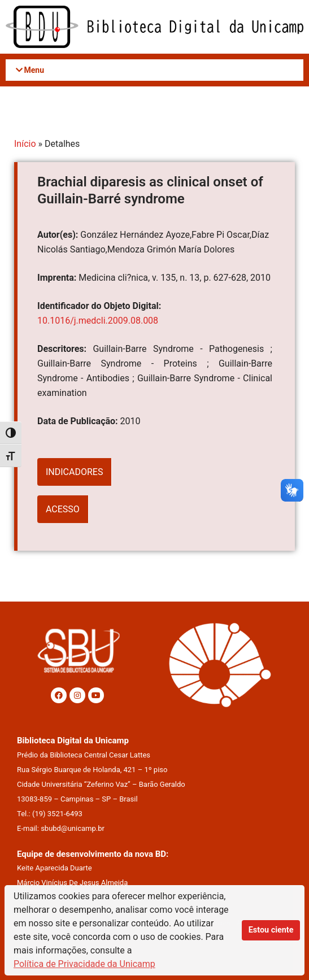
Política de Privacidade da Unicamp (84, 964)
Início (25, 144)
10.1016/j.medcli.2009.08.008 (98, 321)
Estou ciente (271, 930)
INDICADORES (74, 472)
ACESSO (63, 509)
